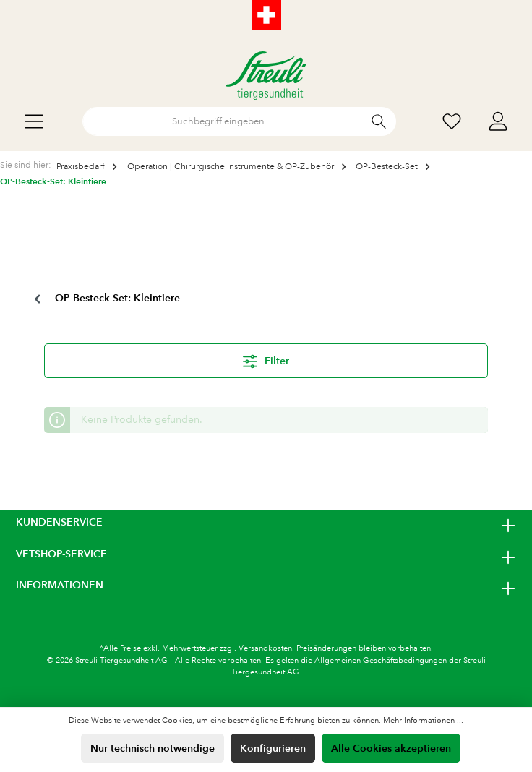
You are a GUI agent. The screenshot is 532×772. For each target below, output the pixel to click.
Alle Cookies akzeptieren (391, 748)
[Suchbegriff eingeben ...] (223, 121)
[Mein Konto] (498, 122)
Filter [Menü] (266, 359)
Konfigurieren (273, 748)
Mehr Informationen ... (423, 721)
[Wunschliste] (452, 122)
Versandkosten (265, 648)
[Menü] (34, 122)
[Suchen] (379, 121)
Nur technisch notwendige (153, 748)
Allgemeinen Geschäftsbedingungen (381, 661)
